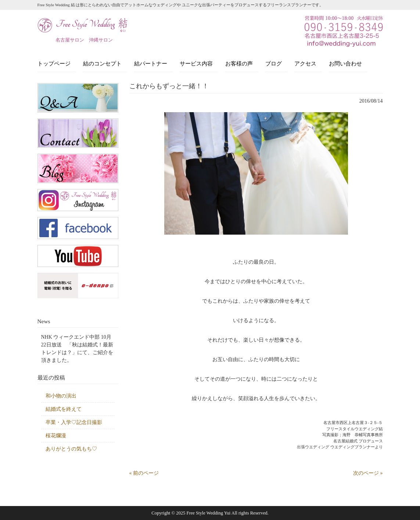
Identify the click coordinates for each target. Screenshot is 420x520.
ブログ (274, 63)
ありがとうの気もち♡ (71, 449)
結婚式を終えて (64, 409)
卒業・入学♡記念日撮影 (74, 422)
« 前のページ (144, 473)
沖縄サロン (101, 40)
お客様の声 (239, 63)
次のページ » (368, 473)
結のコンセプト (102, 63)
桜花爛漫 (56, 436)
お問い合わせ (345, 63)
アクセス (305, 63)
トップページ (54, 63)
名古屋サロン (70, 40)
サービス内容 (196, 63)
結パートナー (151, 63)
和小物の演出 (61, 396)
